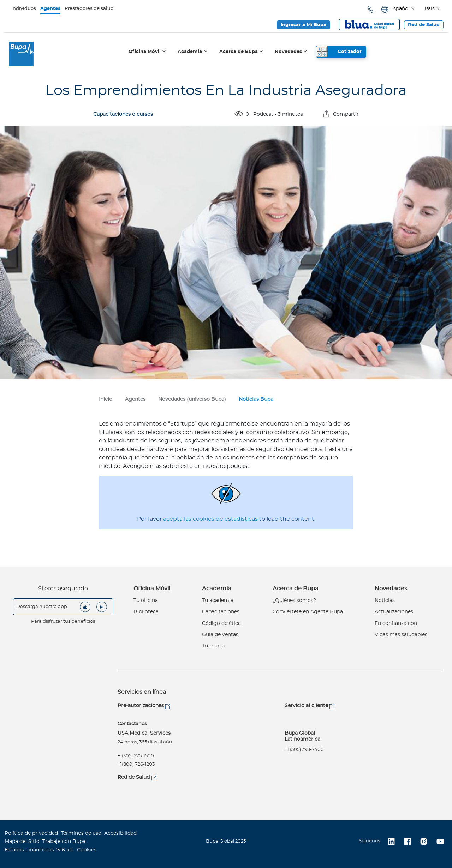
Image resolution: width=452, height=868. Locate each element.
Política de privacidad (31, 833)
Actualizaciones (394, 612)
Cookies (87, 850)
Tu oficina (146, 601)
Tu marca (214, 646)
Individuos (24, 9)
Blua (369, 25)
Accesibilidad (120, 833)
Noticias (385, 601)
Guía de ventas (220, 635)
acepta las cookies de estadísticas (211, 519)
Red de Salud (424, 25)
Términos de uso (81, 833)
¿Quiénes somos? (294, 601)
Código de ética (221, 623)
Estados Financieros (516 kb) (39, 850)
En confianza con (396, 623)
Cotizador (350, 52)
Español (400, 9)
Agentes (50, 9)
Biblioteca (146, 612)
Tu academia (218, 601)
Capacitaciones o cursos (123, 114)
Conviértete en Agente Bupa (308, 612)
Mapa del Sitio (22, 842)
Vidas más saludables (401, 635)
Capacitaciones (221, 612)
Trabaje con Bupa (64, 842)
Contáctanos (132, 724)
